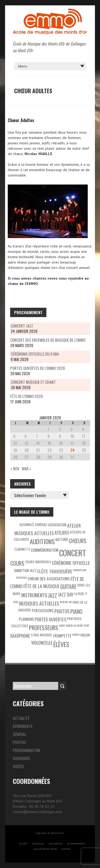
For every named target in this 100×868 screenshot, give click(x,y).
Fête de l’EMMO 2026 (27, 396)
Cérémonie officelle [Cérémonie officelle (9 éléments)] (71, 563)
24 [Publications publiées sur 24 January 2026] (73, 450)
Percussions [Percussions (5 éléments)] (43, 610)
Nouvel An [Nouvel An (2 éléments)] (66, 602)
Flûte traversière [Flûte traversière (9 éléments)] (55, 571)
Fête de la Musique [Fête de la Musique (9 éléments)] (41, 586)
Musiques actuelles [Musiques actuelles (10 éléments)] (39, 603)
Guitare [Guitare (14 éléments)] (68, 587)
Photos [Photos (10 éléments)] (62, 611)
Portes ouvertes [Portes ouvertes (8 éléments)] (50, 619)
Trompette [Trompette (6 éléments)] (62, 636)
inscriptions (55, 843)
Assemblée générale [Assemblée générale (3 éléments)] (33, 525)
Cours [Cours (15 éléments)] (17, 563)
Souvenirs (22, 758)
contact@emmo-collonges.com (38, 812)
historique (38, 843)
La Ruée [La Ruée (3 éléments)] (79, 594)
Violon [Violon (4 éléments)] (85, 635)
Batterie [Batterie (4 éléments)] (62, 539)
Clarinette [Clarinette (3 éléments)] (22, 549)
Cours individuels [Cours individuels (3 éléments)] (38, 562)
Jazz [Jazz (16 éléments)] (53, 595)
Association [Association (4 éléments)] (57, 525)
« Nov (15, 468)
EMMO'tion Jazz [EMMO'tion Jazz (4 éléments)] (25, 570)
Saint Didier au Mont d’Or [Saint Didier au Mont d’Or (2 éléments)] (74, 625)
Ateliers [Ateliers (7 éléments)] (62, 533)
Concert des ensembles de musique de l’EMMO (48, 340)
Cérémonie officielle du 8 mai (35, 354)
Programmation (26, 750)
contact (66, 849)
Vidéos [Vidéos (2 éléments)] (76, 634)
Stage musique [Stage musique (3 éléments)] (41, 635)
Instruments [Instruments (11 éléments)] (34, 595)
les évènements (76, 843)
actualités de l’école (45, 849)
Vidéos (18, 766)
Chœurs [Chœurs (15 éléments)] (78, 541)
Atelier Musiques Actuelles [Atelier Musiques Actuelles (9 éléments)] (48, 529)
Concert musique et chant (33, 382)
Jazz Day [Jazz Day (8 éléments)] (66, 594)
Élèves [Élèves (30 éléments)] (61, 644)
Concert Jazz (22, 326)
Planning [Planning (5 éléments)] (26, 619)
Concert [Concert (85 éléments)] (73, 553)
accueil (23, 843)
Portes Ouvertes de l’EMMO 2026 (38, 368)
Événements (23, 726)
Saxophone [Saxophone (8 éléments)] (20, 636)
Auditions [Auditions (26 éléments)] (42, 542)
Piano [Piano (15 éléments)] (76, 611)
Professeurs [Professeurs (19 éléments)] (44, 628)
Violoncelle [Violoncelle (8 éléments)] (42, 643)
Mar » (27, 468)
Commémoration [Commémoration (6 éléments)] (45, 550)
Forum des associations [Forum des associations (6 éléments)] (49, 578)
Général (19, 734)
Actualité (21, 718)
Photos (19, 742)
